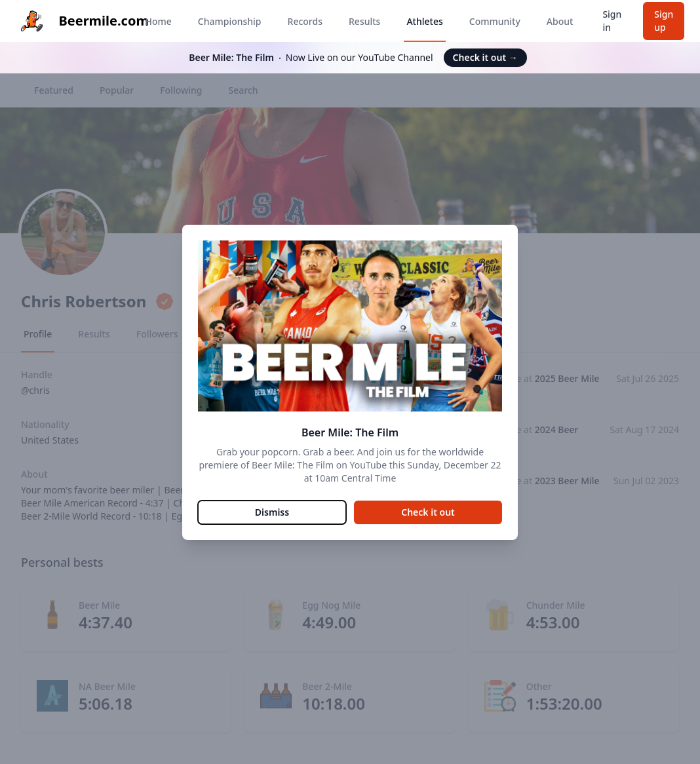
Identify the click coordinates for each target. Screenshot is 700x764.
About (560, 21)
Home (158, 21)
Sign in (612, 21)
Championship (230, 21)
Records (305, 21)
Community (495, 21)
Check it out (485, 57)
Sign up (664, 21)
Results (364, 21)
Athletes (424, 21)
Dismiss (272, 512)
